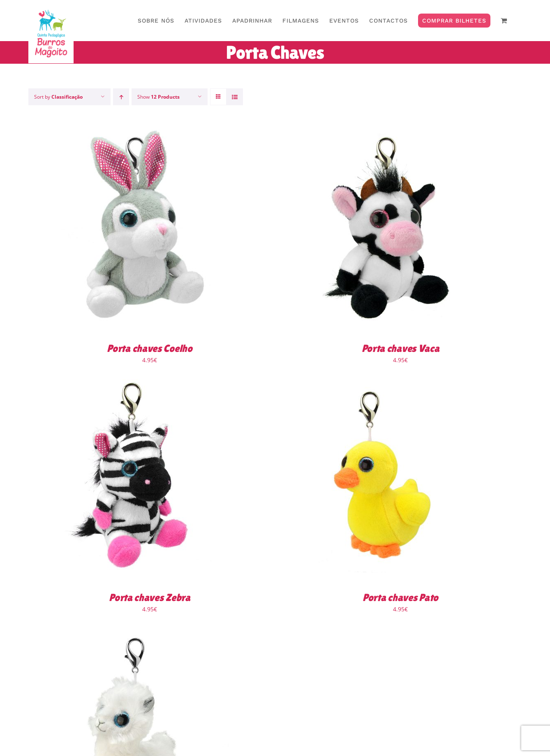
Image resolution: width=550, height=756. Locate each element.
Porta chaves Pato (400, 616)
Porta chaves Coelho (149, 366)
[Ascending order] (121, 115)
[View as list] (235, 115)
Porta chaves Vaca (401, 366)
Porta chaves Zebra (150, 616)
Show (158, 115)
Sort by (58, 115)
